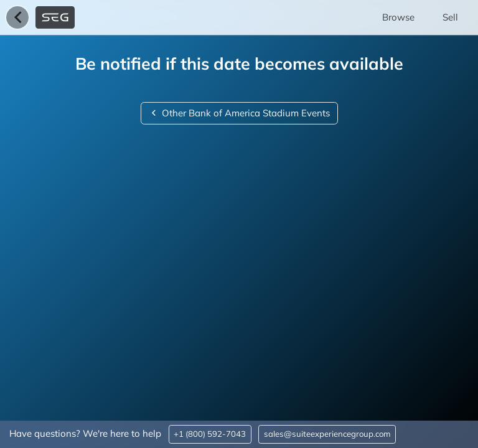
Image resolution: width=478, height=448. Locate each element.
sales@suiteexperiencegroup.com (327, 434)
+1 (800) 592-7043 (210, 434)
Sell (450, 17)
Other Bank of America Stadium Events (239, 113)
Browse (398, 17)
